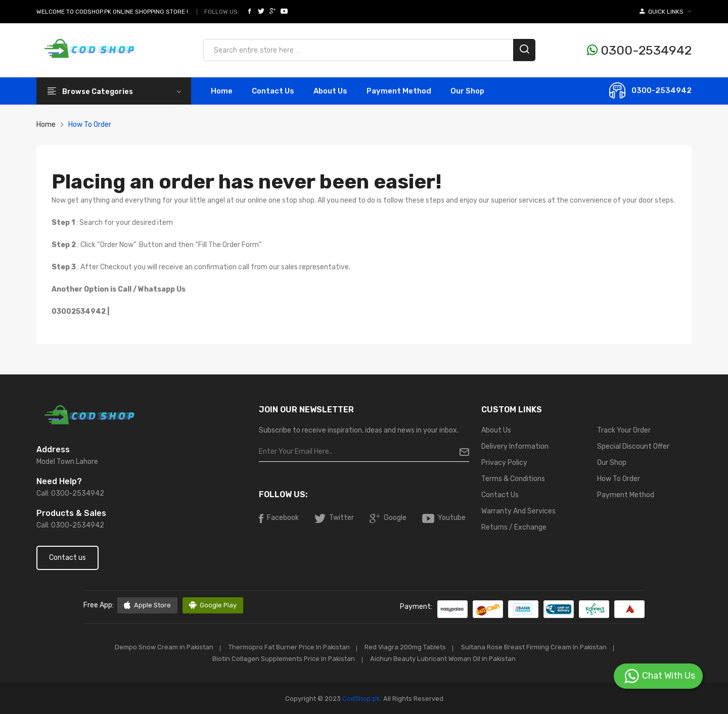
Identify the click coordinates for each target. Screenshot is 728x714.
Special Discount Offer (633, 446)
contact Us (273, 91)
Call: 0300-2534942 (70, 493)
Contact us (67, 558)
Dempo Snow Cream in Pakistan (160, 647)
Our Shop (467, 91)
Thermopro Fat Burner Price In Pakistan (287, 647)
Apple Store (147, 605)
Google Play (213, 605)
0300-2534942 (639, 50)
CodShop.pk (360, 698)
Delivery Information (515, 446)
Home (222, 91)
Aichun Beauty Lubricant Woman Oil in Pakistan (444, 659)
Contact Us (500, 495)
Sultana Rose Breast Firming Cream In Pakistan (537, 647)
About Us (330, 91)
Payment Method (399, 91)
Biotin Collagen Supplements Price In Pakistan (282, 659)
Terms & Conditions (513, 479)
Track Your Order (624, 430)
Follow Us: (222, 12)
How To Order (619, 479)
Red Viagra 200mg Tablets (406, 647)
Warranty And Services (518, 511)
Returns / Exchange (514, 527)
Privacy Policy (504, 463)
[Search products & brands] (369, 50)
